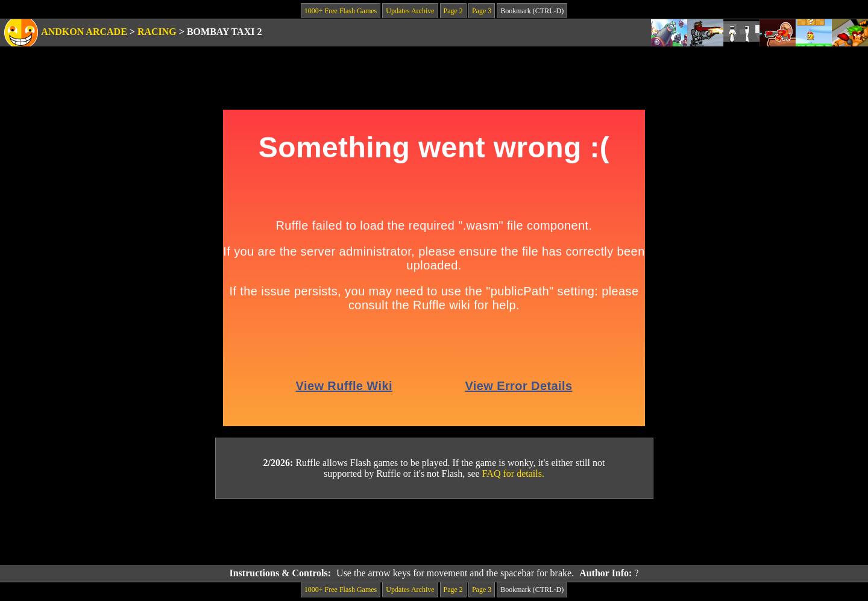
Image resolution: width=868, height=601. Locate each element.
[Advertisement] (434, 532)
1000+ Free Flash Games (341, 11)
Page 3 (482, 11)
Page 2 (453, 11)
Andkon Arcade (84, 32)
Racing (157, 32)
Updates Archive (410, 11)
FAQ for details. (513, 474)
